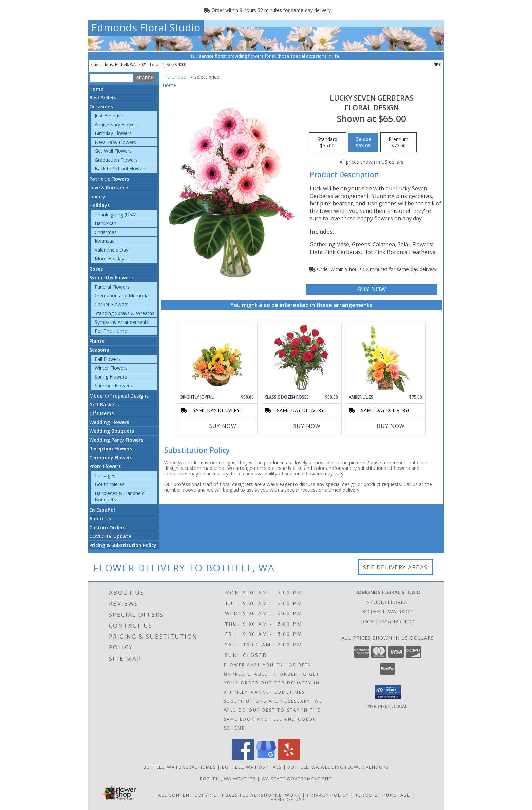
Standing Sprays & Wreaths (125, 313)
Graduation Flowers (116, 160)
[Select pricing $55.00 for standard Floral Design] (327, 143)
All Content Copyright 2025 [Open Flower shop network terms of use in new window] (198, 795)
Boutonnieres (110, 484)
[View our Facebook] (243, 759)
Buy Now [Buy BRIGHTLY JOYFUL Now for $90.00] (222, 426)
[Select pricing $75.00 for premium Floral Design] (398, 143)
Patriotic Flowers (109, 179)
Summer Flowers (113, 385)
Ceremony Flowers (111, 457)
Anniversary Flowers (117, 124)
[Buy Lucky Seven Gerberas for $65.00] (371, 289)
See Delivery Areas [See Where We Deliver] (395, 567)
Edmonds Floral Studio (146, 27)
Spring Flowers (111, 377)
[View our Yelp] (289, 759)
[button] (388, 692)
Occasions (101, 106)
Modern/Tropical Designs (119, 396)
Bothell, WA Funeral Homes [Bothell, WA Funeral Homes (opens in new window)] (180, 767)
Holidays (99, 205)
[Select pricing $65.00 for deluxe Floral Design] (363, 143)
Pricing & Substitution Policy (123, 545)
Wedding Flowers (109, 422)
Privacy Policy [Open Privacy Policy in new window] (328, 795)
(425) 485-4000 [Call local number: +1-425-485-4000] (174, 64)
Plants (97, 341)
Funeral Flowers (112, 287)
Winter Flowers (111, 368)
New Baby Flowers (115, 142)
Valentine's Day (111, 250)
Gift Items (101, 413)
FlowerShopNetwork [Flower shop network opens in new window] (270, 795)
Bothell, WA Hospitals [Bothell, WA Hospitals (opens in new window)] (252, 767)
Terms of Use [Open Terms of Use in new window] (287, 799)
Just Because (109, 116)
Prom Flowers (105, 466)
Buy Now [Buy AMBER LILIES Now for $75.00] (391, 426)
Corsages (105, 475)
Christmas (106, 232)
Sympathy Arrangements (122, 322)
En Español (102, 510)
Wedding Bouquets (112, 431)
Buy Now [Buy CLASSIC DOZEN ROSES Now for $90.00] (307, 426)
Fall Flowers (108, 359)
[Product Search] (111, 78)
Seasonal (100, 350)
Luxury (97, 196)
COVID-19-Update (110, 536)
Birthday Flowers (113, 133)
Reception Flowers (111, 449)
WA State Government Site (297, 779)
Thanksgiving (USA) (116, 214)
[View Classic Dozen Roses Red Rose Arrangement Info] (301, 358)
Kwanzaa (105, 241)
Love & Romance (109, 188)
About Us (100, 519)
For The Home (111, 331)
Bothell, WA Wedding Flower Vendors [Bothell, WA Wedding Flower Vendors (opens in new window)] (338, 767)
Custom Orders (107, 527)
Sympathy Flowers (111, 278)
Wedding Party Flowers (116, 440)
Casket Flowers (111, 304)
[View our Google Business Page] (266, 759)
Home (96, 89)
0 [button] (438, 64)
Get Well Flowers (113, 151)
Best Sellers (103, 98)
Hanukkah (106, 223)
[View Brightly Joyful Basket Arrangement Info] (217, 358)
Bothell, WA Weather (228, 779)
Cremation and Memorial (122, 296)
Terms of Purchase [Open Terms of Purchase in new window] (383, 795)
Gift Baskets (104, 404)
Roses (96, 269)
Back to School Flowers (121, 169)
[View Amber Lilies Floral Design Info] (386, 358)
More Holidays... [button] (112, 259)
